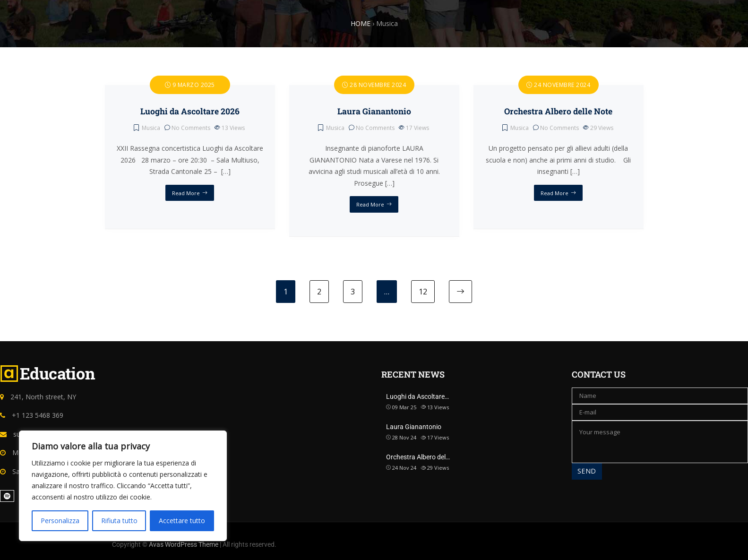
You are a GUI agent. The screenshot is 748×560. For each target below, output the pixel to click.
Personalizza (60, 521)
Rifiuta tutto (119, 521)
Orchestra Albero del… (418, 457)
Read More (186, 193)
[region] (123, 486)
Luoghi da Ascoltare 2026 (190, 111)
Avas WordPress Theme (184, 544)
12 (423, 292)
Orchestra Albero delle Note (558, 111)
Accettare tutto (182, 521)
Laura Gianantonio (374, 111)
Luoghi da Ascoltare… (417, 396)
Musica (151, 128)
